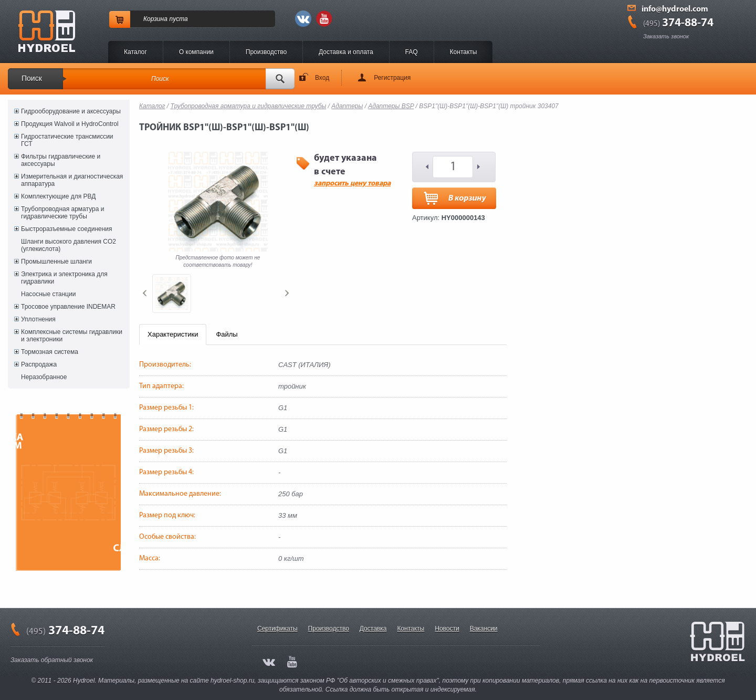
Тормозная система (50, 352)
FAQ (412, 52)
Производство (266, 52)
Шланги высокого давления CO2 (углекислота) (69, 245)
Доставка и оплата (346, 52)
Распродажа (39, 364)
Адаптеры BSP (391, 106)
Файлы (227, 334)
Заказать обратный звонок (52, 660)
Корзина (155, 19)
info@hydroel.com (675, 9)
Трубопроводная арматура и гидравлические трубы (62, 213)
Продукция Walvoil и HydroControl (70, 124)
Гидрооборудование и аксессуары (71, 111)
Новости (447, 629)
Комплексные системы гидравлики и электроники (72, 336)
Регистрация (392, 78)
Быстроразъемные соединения (67, 229)
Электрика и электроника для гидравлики (64, 278)
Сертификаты (277, 629)
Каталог (135, 52)
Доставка (373, 629)
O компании (196, 52)
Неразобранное (44, 377)
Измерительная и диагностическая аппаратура (72, 180)
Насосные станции (48, 294)
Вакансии (484, 629)
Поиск (32, 78)
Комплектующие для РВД (58, 196)
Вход (322, 78)
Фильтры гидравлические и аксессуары (61, 160)
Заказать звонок (666, 36)
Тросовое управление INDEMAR (68, 307)
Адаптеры (347, 106)
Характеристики (173, 334)
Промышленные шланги (56, 262)
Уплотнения (38, 319)
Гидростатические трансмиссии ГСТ (67, 140)
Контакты (464, 52)
